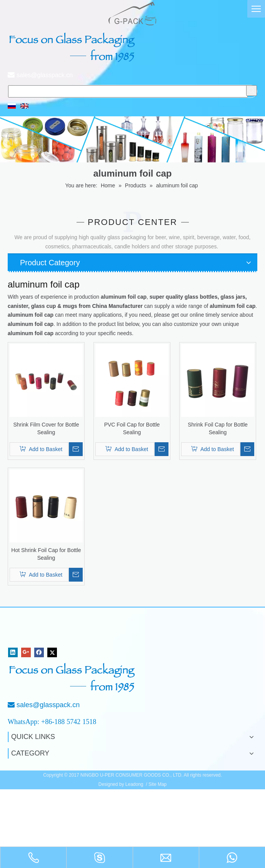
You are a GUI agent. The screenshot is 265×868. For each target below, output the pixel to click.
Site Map (157, 784)
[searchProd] (128, 91)
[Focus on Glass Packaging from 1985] (73, 678)
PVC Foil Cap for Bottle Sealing (132, 428)
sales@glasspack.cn (45, 75)
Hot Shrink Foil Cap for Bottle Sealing (46, 554)
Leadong (134, 784)
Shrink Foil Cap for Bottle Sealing (218, 428)
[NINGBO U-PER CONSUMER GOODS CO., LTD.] (34, 632)
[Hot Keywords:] (252, 91)
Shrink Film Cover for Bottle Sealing (46, 428)
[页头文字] (73, 47)
